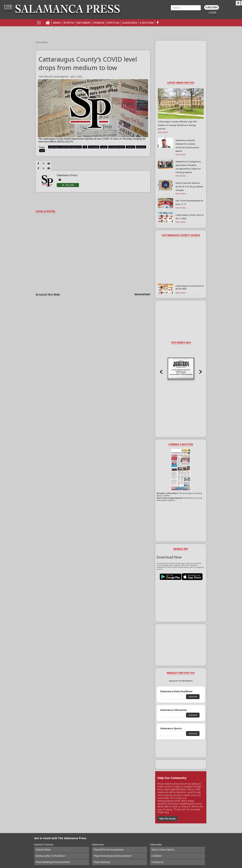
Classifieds (129, 23)
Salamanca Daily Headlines (176, 691)
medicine (131, 147)
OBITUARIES (83, 23)
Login (212, 13)
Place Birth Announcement (109, 850)
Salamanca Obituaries (173, 710)
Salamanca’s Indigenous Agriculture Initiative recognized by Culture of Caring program (188, 167)
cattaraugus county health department (65, 147)
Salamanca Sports (171, 728)
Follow (70, 185)
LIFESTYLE (112, 23)
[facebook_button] (158, 23)
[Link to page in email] (49, 164)
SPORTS (68, 23)
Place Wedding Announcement (53, 862)
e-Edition (157, 856)
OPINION (98, 23)
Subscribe (212, 7)
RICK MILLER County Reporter (54, 76)
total (42, 151)
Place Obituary (102, 862)
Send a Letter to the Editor (50, 856)
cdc (85, 147)
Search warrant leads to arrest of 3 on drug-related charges (189, 187)
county (104, 147)
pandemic (141, 147)
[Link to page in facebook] (38, 164)
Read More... (164, 132)
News (45, 42)
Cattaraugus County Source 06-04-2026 (190, 287)
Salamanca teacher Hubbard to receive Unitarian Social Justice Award (187, 146)
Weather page (147, 11)
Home (39, 42)
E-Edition (146, 23)
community (94, 147)
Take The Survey (167, 819)
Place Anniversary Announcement (112, 856)
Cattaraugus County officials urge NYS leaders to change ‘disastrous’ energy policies (177, 125)
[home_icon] (48, 23)
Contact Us (158, 862)
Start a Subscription (163, 850)
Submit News (43, 850)
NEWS (56, 23)
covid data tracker (117, 147)
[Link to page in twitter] (44, 164)
